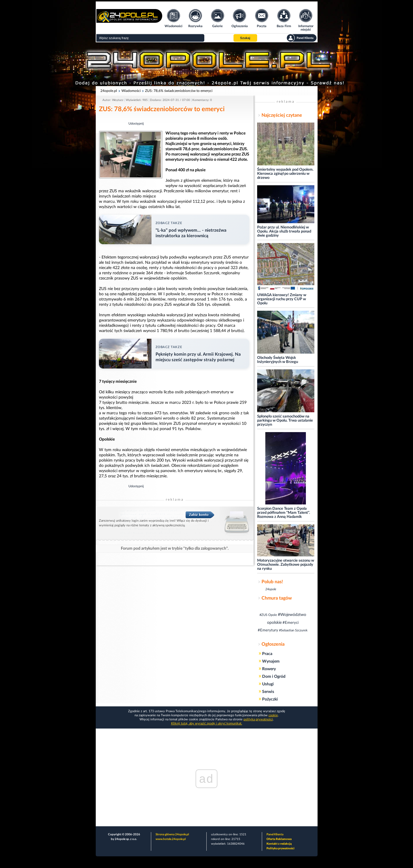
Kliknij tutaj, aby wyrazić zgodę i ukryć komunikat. (207, 723)
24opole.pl (109, 91)
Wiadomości (131, 91)
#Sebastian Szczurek (293, 630)
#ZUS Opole (268, 615)
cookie (273, 715)
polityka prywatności (258, 719)
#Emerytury (268, 630)
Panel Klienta (275, 834)
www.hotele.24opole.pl (171, 839)
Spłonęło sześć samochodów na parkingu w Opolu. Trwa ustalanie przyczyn (285, 421)
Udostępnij (136, 124)
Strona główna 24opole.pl (172, 834)
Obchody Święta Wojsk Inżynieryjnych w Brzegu (278, 360)
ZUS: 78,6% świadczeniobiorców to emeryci (179, 91)
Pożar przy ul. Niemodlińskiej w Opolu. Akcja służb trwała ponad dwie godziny (284, 232)
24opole (271, 589)
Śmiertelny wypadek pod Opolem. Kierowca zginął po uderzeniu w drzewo (285, 174)
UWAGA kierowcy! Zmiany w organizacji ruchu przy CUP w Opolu (282, 299)
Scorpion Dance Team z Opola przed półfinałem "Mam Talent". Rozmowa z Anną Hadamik (284, 513)
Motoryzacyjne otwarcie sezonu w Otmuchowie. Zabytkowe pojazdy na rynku (286, 565)
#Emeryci (291, 623)
